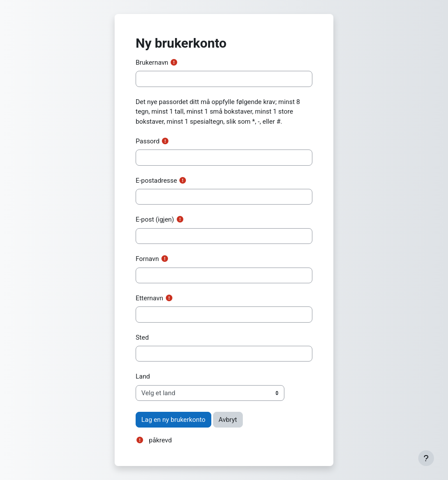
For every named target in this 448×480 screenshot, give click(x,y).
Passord (148, 141)
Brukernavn (152, 63)
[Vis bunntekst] (426, 458)
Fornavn (147, 259)
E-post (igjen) (155, 219)
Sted (142, 337)
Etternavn (149, 298)
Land (143, 376)
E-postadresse (156, 181)
